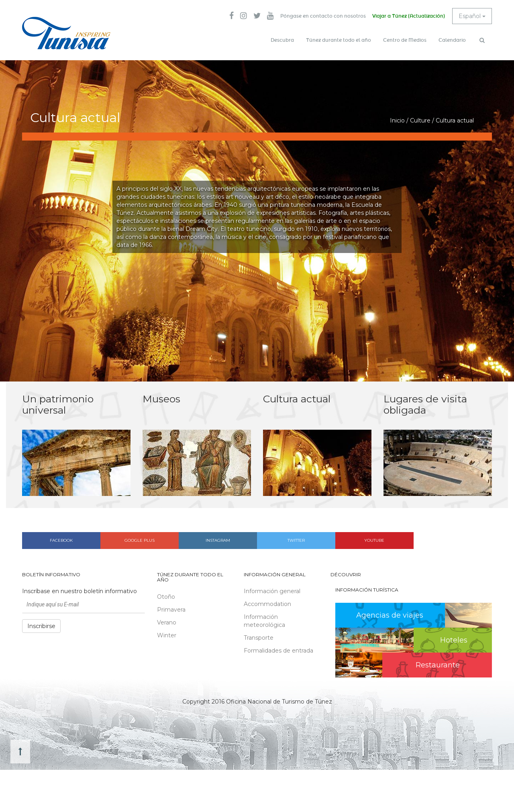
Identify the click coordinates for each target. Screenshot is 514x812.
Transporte (259, 638)
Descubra (282, 40)
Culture (420, 120)
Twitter (296, 540)
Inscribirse (41, 626)
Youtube (374, 540)
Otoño (166, 597)
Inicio (397, 120)
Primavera (171, 610)
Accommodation (267, 604)
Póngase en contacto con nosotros (323, 16)
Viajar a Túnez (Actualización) (409, 16)
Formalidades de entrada (278, 651)
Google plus (140, 540)
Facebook (61, 540)
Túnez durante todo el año (339, 40)
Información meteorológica (264, 621)
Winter (167, 635)
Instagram (218, 540)
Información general (272, 591)
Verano (167, 622)
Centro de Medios (405, 40)
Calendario (452, 40)
